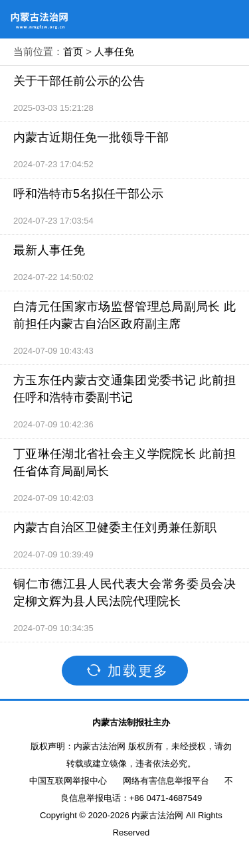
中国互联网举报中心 (68, 781)
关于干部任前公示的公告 (79, 81)
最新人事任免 (49, 250)
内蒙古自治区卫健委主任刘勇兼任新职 (115, 528)
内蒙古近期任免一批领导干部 (91, 137)
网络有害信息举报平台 (166, 781)
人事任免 (114, 51)
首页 (73, 51)
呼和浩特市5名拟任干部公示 (88, 194)
